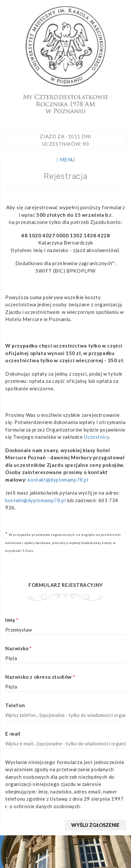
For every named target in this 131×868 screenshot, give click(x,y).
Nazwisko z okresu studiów (40, 677)
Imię (12, 620)
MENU (66, 160)
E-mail (13, 734)
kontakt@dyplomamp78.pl (58, 480)
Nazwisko (19, 648)
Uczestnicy (97, 437)
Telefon (15, 705)
